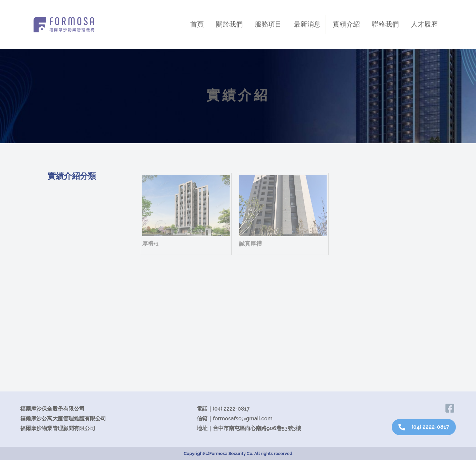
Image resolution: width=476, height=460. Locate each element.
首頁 (197, 24)
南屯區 (64, 294)
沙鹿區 (64, 214)
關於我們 (229, 24)
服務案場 (64, 197)
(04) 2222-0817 (231, 409)
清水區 (64, 343)
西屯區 (64, 278)
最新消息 (307, 24)
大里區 (64, 310)
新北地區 (67, 246)
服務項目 (268, 24)
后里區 (64, 359)
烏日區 (64, 326)
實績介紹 (346, 24)
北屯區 (64, 230)
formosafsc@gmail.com (243, 419)
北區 (61, 262)
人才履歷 (424, 24)
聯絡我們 (385, 24)
